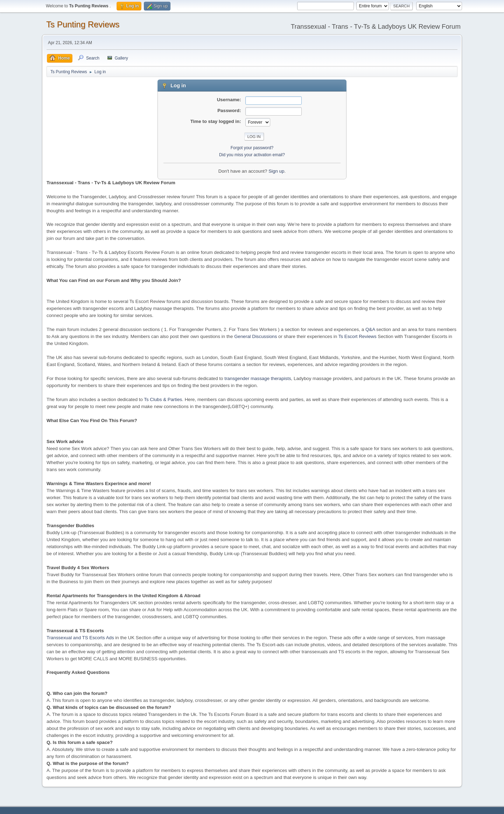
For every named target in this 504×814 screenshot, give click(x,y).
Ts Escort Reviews (358, 336)
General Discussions (255, 336)
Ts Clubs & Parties (163, 399)
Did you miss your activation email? (252, 155)
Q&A (370, 329)
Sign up (276, 171)
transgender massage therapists (258, 378)
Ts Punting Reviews (83, 24)
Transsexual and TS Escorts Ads (80, 638)
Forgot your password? (252, 148)
